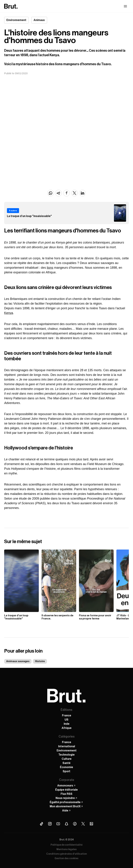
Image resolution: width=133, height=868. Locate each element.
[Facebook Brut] (75, 824)
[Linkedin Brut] (91, 824)
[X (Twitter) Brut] (83, 824)
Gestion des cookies (66, 858)
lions (50, 268)
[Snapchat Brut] (66, 824)
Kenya (9, 313)
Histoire (40, 661)
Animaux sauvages (18, 661)
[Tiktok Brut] (42, 824)
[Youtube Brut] (58, 824)
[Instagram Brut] (50, 824)
